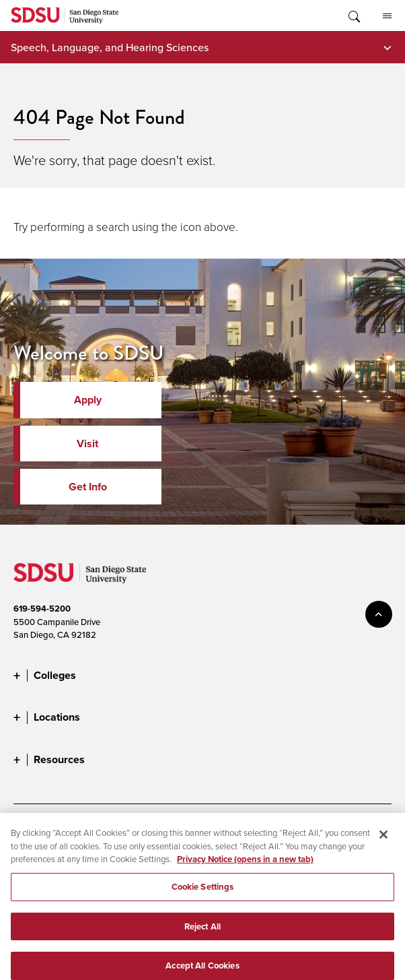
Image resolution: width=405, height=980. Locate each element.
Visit (87, 444)
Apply (88, 400)
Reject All (202, 933)
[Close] (383, 841)
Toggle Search (353, 15)
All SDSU (387, 16)
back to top (379, 614)
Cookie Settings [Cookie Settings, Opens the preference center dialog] (203, 893)
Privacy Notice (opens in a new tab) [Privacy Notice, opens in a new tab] (245, 866)
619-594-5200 (42, 609)
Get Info (88, 487)
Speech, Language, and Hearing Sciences (110, 47)
